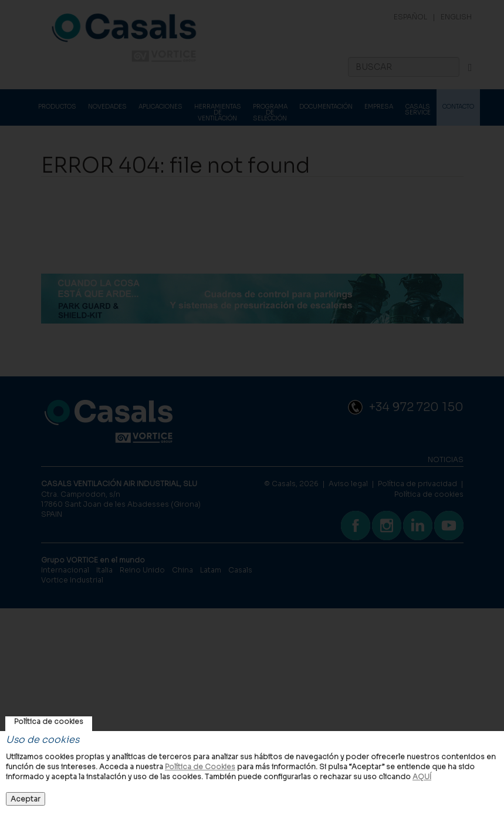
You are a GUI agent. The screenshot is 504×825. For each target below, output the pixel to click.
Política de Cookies (200, 767)
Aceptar (26, 799)
